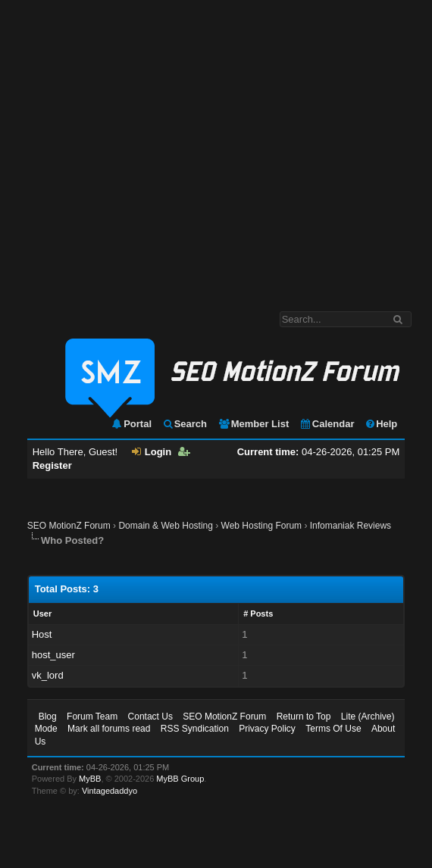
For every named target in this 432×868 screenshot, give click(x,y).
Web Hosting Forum (261, 526)
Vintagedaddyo (110, 791)
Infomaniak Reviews (351, 526)
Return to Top (304, 717)
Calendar (327, 424)
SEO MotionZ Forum (69, 526)
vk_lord (48, 675)
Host (42, 634)
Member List (254, 424)
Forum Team (92, 717)
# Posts (258, 614)
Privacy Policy (267, 729)
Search (185, 424)
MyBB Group (180, 779)
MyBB (90, 779)
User (42, 614)
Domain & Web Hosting (166, 526)
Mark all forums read (109, 729)
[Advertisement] (142, 148)
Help (381, 424)
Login (152, 452)
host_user (53, 655)
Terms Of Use (333, 729)
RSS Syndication (195, 729)
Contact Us (150, 717)
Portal (131, 424)
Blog (48, 717)
